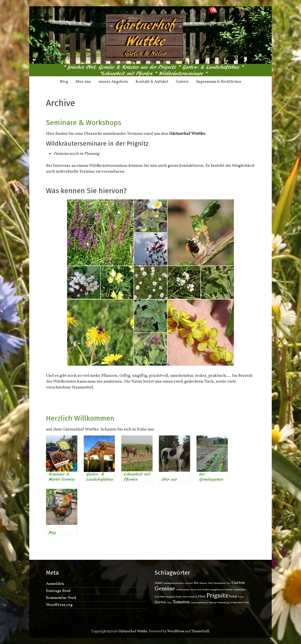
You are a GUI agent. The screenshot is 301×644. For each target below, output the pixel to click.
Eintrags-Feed (58, 591)
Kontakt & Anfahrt (152, 82)
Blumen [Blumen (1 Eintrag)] (203, 583)
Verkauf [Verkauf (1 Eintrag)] (212, 603)
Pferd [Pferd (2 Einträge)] (202, 597)
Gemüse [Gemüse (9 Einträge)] (165, 589)
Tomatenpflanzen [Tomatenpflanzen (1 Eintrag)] (199, 603)
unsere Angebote (113, 82)
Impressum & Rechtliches (219, 82)
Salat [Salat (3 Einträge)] (233, 596)
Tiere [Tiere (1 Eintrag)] (169, 603)
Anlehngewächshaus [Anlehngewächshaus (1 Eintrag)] (173, 583)
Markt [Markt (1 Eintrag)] (179, 597)
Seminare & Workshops (84, 123)
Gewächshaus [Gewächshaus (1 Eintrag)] (183, 590)
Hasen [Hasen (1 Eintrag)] (194, 590)
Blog (64, 82)
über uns (83, 82)
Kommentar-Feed (61, 598)
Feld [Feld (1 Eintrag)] (210, 583)
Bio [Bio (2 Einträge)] (196, 583)
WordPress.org (59, 605)
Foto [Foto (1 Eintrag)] (228, 583)
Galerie (182, 82)
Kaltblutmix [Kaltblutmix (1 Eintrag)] (239, 590)
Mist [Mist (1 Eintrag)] (185, 597)
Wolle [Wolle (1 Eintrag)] (246, 603)
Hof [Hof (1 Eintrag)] (199, 590)
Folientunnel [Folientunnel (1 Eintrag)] (219, 583)
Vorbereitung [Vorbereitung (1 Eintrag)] (223, 603)
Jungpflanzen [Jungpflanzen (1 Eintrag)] (217, 590)
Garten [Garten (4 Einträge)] (238, 583)
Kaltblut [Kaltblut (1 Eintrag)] (229, 590)
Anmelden (55, 584)
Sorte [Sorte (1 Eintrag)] (241, 597)
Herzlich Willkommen (80, 418)
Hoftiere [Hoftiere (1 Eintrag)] (206, 590)
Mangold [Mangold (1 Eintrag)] (170, 597)
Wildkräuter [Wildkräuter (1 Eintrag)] (236, 603)
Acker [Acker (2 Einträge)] (159, 583)
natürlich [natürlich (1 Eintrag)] (193, 597)
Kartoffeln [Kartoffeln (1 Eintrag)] (160, 597)
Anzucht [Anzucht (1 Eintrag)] (189, 583)
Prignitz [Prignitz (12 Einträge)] (217, 596)
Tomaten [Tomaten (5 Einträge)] (181, 602)
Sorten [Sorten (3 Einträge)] (160, 602)
